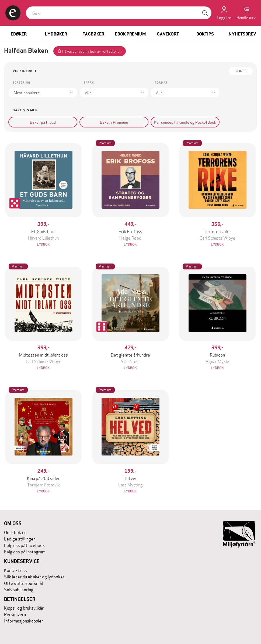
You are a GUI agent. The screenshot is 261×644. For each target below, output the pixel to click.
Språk (89, 83)
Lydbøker (56, 34)
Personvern (15, 614)
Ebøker (19, 34)
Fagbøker (93, 34)
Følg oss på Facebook (24, 545)
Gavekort (168, 34)
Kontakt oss (15, 570)
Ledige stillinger (20, 538)
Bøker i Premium (114, 122)
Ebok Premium (130, 34)
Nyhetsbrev (242, 34)
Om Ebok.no (15, 532)
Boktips (205, 34)
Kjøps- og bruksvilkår (24, 608)
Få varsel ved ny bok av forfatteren (90, 51)
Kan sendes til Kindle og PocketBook (185, 122)
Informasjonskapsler (24, 620)
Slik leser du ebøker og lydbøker (34, 576)
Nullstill (241, 71)
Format (161, 83)
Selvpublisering (19, 589)
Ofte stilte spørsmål (23, 583)
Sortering (21, 83)
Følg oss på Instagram (25, 551)
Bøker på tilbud (43, 122)
